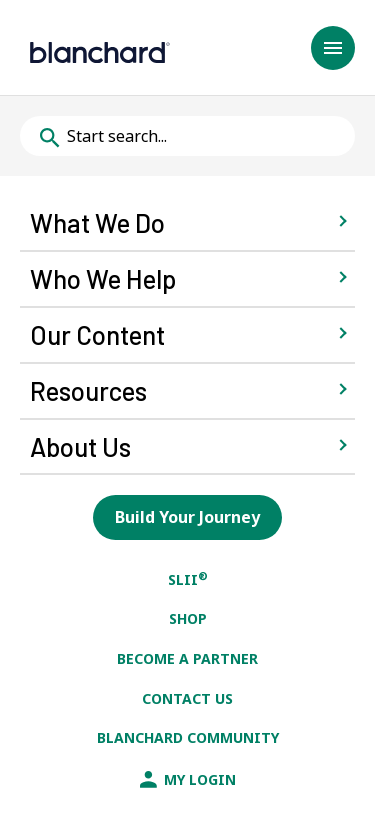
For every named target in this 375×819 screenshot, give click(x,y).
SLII (188, 579)
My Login (188, 779)
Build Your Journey (187, 517)
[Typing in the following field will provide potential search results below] (187, 136)
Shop (188, 618)
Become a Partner (187, 658)
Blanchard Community (188, 737)
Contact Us (187, 698)
